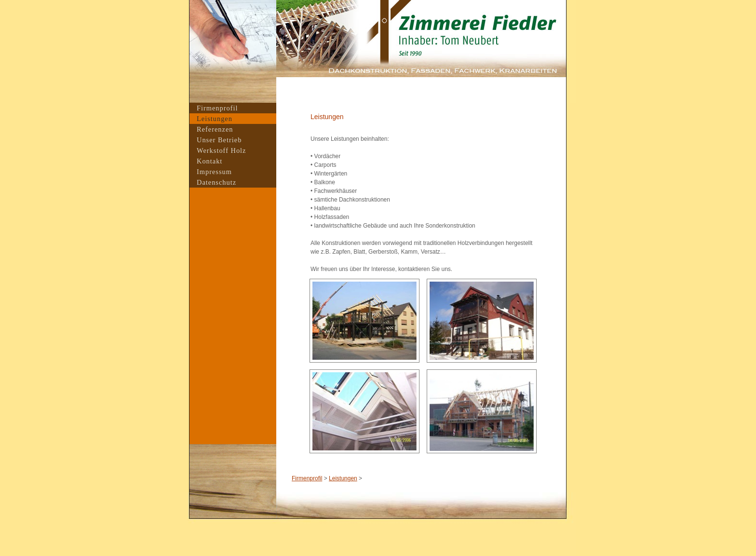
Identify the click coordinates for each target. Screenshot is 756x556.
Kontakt (209, 161)
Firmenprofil (307, 478)
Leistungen (343, 478)
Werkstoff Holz (222, 150)
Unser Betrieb (219, 140)
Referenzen (215, 129)
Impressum (214, 172)
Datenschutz (216, 182)
